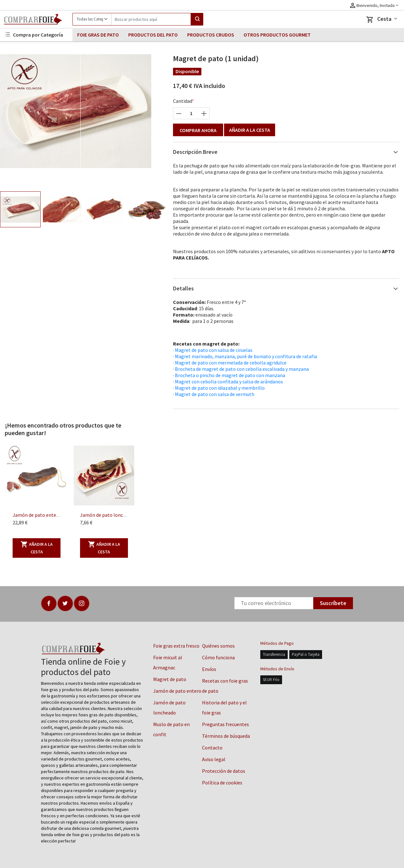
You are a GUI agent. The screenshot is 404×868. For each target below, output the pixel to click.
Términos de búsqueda (226, 736)
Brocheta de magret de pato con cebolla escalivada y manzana (242, 369)
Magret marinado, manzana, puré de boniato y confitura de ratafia (246, 356)
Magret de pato (170, 679)
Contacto (212, 748)
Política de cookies (222, 783)
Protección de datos (224, 771)
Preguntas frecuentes (225, 724)
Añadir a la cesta (250, 130)
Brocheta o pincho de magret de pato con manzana (230, 375)
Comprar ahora (198, 130)
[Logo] (36, 19)
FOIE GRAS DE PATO (98, 35)
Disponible (187, 71)
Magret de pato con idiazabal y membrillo (220, 388)
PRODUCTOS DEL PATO (153, 35)
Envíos (209, 669)
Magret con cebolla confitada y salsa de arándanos (229, 382)
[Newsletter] (274, 603)
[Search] (151, 19)
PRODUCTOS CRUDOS (211, 35)
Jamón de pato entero (177, 691)
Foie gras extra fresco (176, 646)
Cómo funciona (218, 657)
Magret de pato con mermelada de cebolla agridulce (231, 363)
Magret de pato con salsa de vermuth (215, 394)
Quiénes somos (218, 646)
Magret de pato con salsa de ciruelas (214, 350)
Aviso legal (214, 759)
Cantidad (183, 101)
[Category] (92, 19)
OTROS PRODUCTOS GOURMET (277, 35)
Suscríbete (333, 603)
